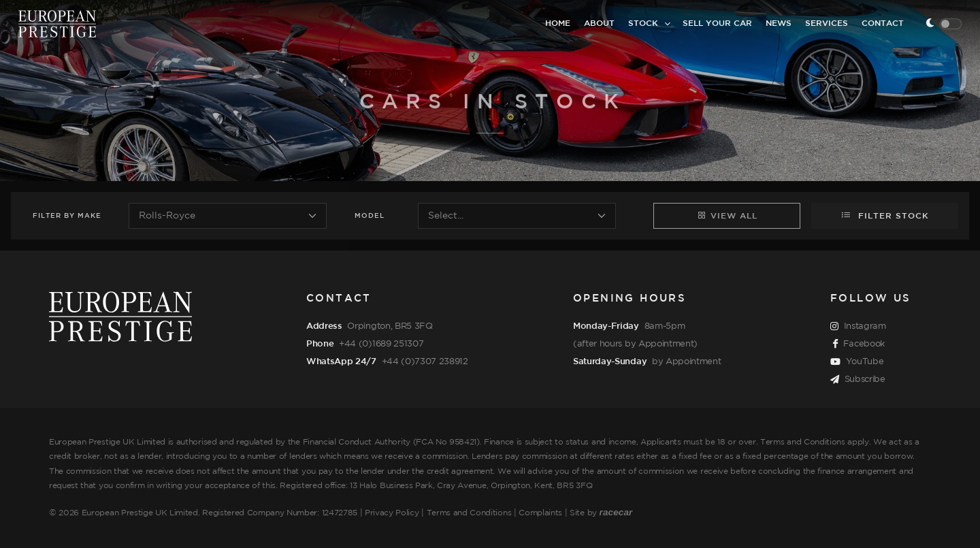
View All (727, 215)
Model (370, 216)
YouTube (857, 362)
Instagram (858, 327)
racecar (616, 512)
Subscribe (858, 380)
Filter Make (67, 216)
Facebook (859, 344)
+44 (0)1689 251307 (381, 344)
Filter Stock (885, 215)
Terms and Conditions (469, 513)
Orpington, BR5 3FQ (390, 326)
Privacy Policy (392, 513)
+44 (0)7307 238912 (425, 361)
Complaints (540, 513)
